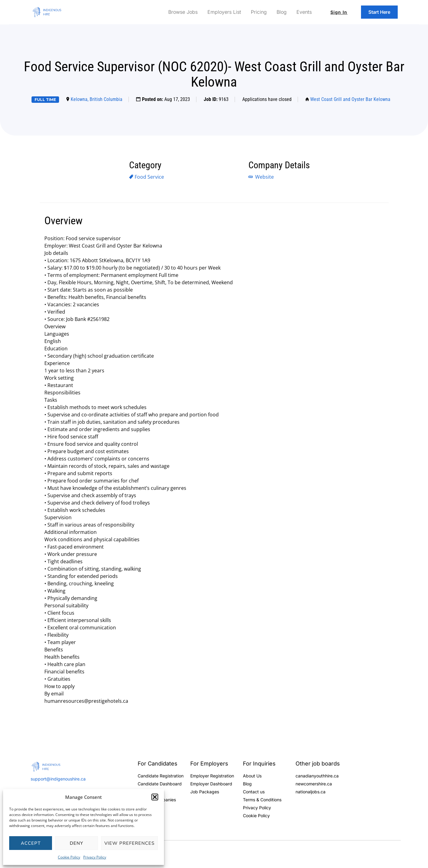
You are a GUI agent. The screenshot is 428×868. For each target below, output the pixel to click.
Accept (31, 843)
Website (264, 177)
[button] (155, 797)
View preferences (129, 843)
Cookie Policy (69, 857)
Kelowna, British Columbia (97, 99)
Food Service (149, 177)
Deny (76, 843)
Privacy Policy (95, 857)
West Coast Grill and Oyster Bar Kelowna (350, 99)
